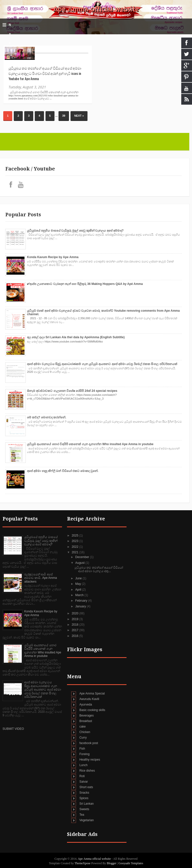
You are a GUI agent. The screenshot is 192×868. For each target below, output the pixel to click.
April (79, 590)
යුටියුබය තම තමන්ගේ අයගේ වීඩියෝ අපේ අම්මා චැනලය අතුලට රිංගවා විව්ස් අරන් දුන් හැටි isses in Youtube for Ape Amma (45, 73)
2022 (75, 547)
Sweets (84, 809)
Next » (79, 116)
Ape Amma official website (96, 9)
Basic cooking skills (92, 710)
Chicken (85, 732)
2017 (75, 630)
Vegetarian (86, 820)
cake (82, 727)
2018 (75, 625)
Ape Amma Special (92, 693)
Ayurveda (85, 705)
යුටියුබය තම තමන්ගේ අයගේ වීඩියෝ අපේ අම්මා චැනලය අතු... (99, 569)
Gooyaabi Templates (131, 863)
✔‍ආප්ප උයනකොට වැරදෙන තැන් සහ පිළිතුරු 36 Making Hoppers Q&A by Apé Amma (85, 284)
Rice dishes (87, 771)
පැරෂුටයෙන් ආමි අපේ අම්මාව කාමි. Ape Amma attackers (41, 578)
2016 (75, 636)
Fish (82, 749)
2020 (75, 613)
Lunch (83, 765)
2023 (75, 541)
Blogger (112, 863)
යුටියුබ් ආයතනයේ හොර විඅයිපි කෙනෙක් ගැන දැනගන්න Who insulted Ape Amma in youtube (90, 444)
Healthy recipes (90, 760)
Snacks (84, 793)
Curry (83, 738)
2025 (75, 536)
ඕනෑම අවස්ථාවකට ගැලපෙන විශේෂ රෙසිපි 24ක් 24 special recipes (72, 391)
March (80, 595)
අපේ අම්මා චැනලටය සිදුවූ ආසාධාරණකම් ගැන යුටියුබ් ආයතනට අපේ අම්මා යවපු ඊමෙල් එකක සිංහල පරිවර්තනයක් (102, 364)
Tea (82, 815)
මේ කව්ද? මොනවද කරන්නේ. (47, 417)
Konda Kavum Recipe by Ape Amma (53, 257)
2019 (75, 619)
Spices (84, 798)
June (79, 578)
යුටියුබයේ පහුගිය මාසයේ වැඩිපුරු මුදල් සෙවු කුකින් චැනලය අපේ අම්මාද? (75, 231)
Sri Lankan (86, 804)
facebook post (89, 743)
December (83, 557)
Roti (82, 776)
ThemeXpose (83, 863)
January (81, 606)
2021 (75, 552)
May (78, 584)
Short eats (86, 787)
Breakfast (86, 721)
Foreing (84, 754)
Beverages (86, 716)
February (82, 601)
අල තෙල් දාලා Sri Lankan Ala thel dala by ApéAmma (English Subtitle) (76, 337)
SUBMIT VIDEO (13, 729)
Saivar (83, 782)
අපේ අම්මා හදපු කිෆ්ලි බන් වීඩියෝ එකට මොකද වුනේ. (63, 471)
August (80, 563)
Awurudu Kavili (89, 699)
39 (64, 116)
